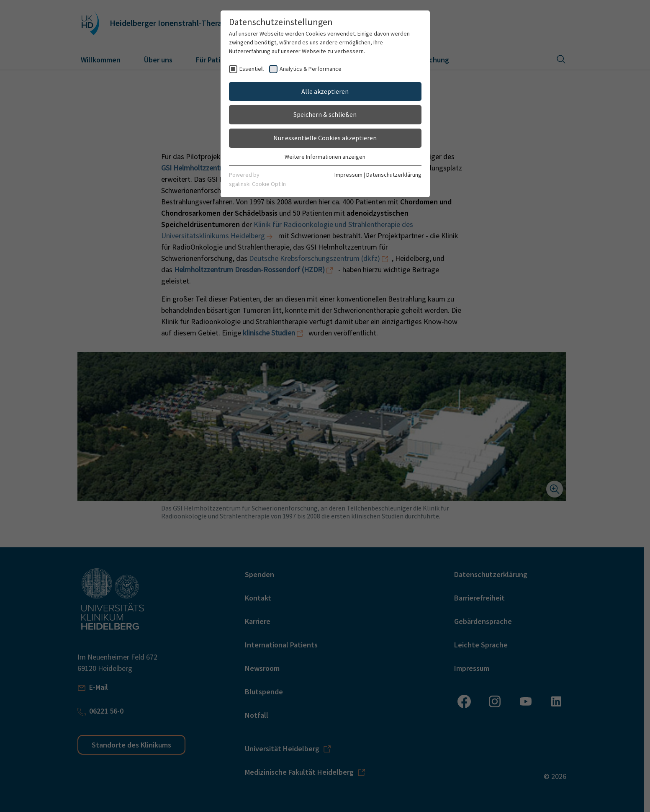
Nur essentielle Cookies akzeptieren (325, 138)
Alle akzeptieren (325, 91)
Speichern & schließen (325, 114)
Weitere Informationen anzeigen (325, 157)
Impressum (348, 175)
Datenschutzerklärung (394, 175)
